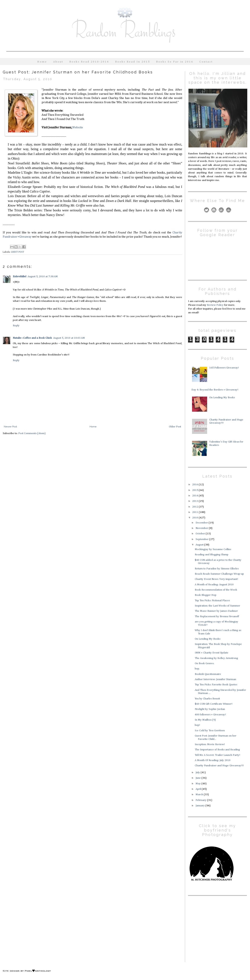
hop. (197, 669)
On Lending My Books (222, 398)
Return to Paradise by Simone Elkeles (217, 569)
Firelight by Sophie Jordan (210, 709)
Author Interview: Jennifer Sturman (215, 679)
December (202, 523)
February (201, 800)
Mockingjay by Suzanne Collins (213, 549)
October (201, 534)
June (199, 778)
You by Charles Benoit (207, 699)
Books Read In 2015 (133, 62)
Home (42, 62)
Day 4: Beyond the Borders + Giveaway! (215, 390)
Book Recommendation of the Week (216, 590)
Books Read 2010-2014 (89, 62)
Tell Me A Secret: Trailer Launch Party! (217, 755)
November (202, 528)
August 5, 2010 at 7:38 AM (43, 277)
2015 (195, 490)
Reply (16, 326)
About (58, 62)
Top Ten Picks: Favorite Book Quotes (216, 685)
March (200, 795)
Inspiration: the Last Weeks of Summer (217, 606)
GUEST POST (18, 252)
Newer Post (10, 427)
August (200, 545)
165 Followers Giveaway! (224, 368)
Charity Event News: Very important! (216, 579)
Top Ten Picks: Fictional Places (212, 601)
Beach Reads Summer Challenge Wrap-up (219, 574)
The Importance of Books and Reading (217, 750)
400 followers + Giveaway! (210, 715)
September (202, 539)
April (199, 789)
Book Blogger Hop (206, 595)
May (199, 784)
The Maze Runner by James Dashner (216, 611)
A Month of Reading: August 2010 (214, 585)
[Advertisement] (214, 928)
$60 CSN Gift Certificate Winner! (214, 704)
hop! (197, 725)
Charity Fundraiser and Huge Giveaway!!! (219, 766)
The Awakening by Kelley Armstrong (216, 658)
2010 (195, 518)
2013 (195, 501)
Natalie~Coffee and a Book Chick (32, 338)
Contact (206, 62)
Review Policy (215, 305)
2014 (195, 496)
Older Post (175, 427)
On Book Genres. (205, 663)
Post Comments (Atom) (32, 433)
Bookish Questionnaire (208, 674)
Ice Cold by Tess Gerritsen (210, 731)
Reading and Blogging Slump (212, 555)
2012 (195, 507)
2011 (195, 512)
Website (78, 128)
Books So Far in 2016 (175, 62)
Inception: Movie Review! (210, 744)
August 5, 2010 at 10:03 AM (69, 338)
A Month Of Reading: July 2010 (213, 760)
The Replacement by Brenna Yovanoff (217, 616)
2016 (195, 485)
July (198, 772)
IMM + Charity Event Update (212, 653)
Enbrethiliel (20, 277)
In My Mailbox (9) (205, 720)
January (201, 806)
